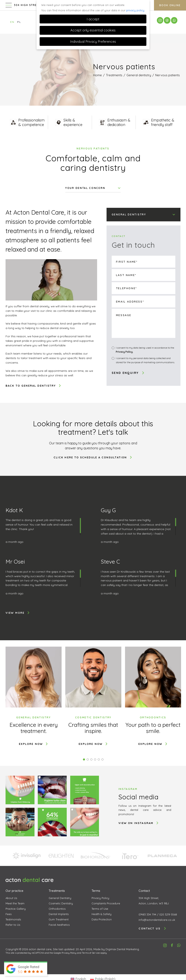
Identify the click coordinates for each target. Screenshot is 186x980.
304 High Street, (159, 901)
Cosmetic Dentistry (61, 903)
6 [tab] (102, 759)
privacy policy (135, 10)
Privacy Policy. (125, 352)
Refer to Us (13, 925)
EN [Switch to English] (12, 22)
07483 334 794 (147, 914)
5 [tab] (99, 759)
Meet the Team (15, 903)
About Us (11, 898)
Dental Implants (59, 914)
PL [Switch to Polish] (19, 22)
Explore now (34, 744)
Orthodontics (57, 909)
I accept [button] (93, 19)
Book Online (170, 6)
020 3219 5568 (168, 914)
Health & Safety (102, 914)
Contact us (153, 928)
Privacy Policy (100, 898)
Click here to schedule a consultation (93, 457)
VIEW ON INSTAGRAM (139, 823)
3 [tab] (91, 759)
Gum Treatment (59, 919)
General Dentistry (60, 898)
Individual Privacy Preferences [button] (93, 42)
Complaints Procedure (106, 903)
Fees (9, 914)
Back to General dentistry (33, 386)
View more (18, 613)
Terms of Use (100, 909)
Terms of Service (91, 953)
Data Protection (102, 919)
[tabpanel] (34, 696)
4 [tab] (95, 759)
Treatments (114, 75)
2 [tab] (88, 759)
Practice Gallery (16, 909)
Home (98, 75)
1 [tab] (84, 759)
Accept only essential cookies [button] (93, 30)
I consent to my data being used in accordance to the (145, 350)
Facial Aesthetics (59, 925)
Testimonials (13, 919)
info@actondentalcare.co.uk (157, 920)
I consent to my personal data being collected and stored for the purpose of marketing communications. (145, 360)
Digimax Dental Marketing (122, 949)
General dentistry (139, 75)
